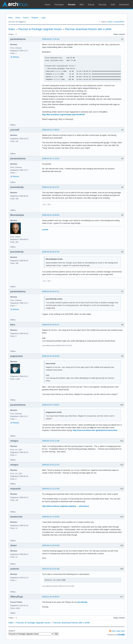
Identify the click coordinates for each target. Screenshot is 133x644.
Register (35, 18)
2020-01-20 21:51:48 (51, 569)
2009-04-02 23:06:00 (51, 215)
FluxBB (121, 635)
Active (110, 22)
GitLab (91, 5)
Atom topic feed (118, 631)
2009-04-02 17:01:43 (51, 39)
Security (102, 5)
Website (16, 57)
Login (43, 18)
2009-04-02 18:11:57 (51, 187)
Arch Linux (16, 4)
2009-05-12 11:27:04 (51, 489)
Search (26, 18)
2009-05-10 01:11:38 (51, 441)
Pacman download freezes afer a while (88, 29)
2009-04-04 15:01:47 (51, 325)
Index (11, 18)
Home (48, 5)
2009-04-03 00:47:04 (51, 252)
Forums (72, 5)
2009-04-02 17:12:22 (51, 159)
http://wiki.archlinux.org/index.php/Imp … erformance (66, 506)
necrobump (82, 602)
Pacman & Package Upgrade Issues (40, 29)
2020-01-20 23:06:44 (51, 597)
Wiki (82, 5)
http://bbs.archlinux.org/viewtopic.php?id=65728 (63, 115)
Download (124, 5)
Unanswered (119, 22)
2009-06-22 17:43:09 (51, 517)
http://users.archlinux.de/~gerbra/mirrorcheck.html (95, 430)
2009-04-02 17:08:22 (51, 130)
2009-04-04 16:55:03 (51, 356)
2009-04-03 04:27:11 (51, 291)
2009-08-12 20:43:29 (51, 545)
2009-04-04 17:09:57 (51, 405)
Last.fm (45, 230)
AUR (113, 5)
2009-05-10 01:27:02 (51, 465)
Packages (59, 5)
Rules (18, 18)
